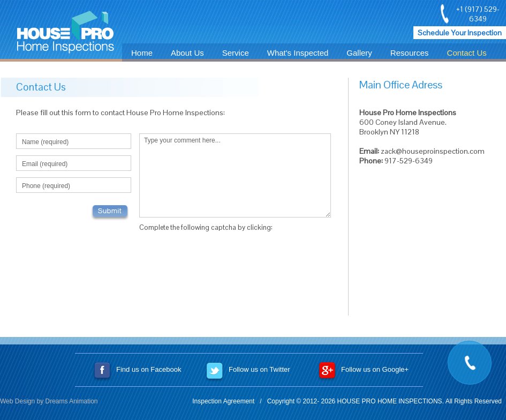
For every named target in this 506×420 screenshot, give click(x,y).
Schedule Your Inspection (460, 33)
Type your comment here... (235, 175)
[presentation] (221, 258)
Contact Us (467, 53)
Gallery (359, 53)
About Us (187, 53)
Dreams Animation (72, 401)
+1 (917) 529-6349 (478, 14)
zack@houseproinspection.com (433, 151)
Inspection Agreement (223, 401)
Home (142, 53)
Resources (410, 53)
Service (236, 53)
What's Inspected (298, 53)
